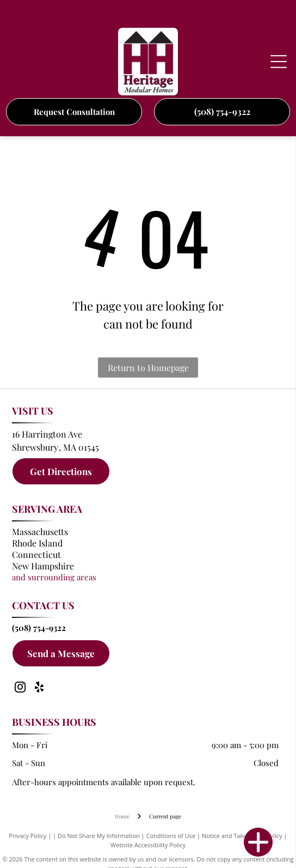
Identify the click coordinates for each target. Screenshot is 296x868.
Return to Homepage (148, 368)
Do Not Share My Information (99, 836)
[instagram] (20, 688)
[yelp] (39, 688)
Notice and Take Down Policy (242, 836)
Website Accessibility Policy (148, 845)
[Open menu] (279, 62)
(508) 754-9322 (39, 628)
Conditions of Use (171, 836)
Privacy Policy (28, 836)
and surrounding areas (54, 577)
